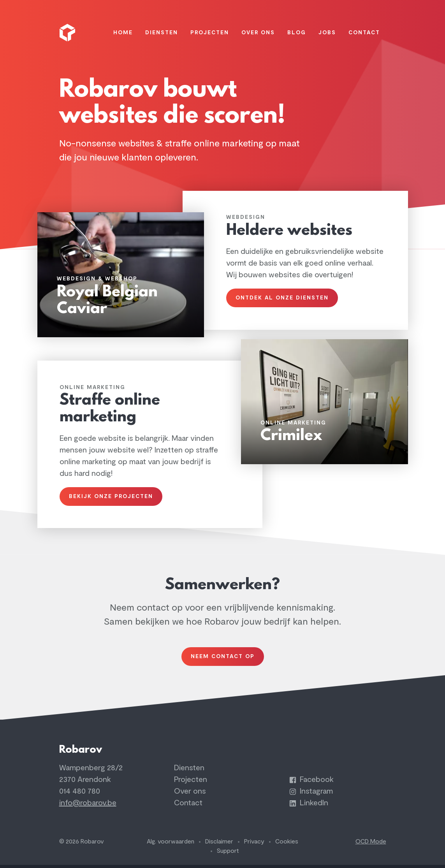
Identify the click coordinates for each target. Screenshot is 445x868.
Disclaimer (219, 845)
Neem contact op (223, 657)
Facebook (311, 783)
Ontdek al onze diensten (283, 295)
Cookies (287, 845)
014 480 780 (80, 794)
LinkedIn (309, 806)
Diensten (189, 771)
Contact (188, 806)
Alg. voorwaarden (171, 845)
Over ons (190, 794)
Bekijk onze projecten (112, 495)
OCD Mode (371, 845)
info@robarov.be (88, 806)
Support (228, 854)
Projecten (191, 783)
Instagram (311, 794)
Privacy (254, 845)
